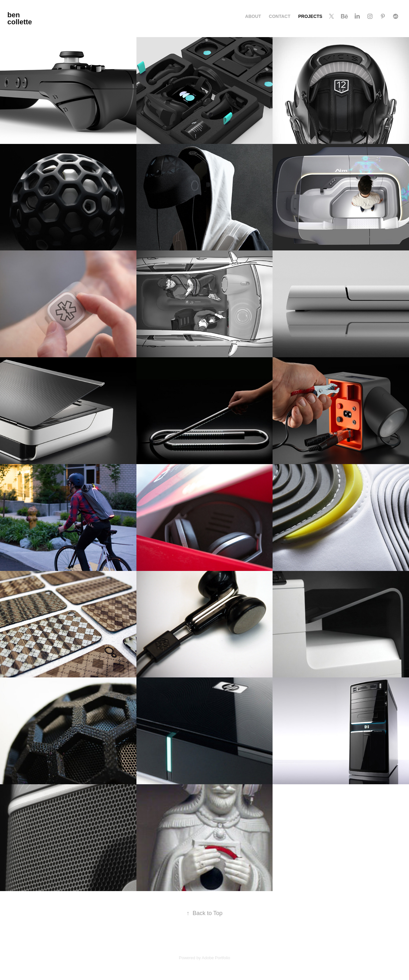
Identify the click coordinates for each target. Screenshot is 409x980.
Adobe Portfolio (216, 958)
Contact (279, 16)
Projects (310, 16)
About (253, 16)
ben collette (20, 18)
